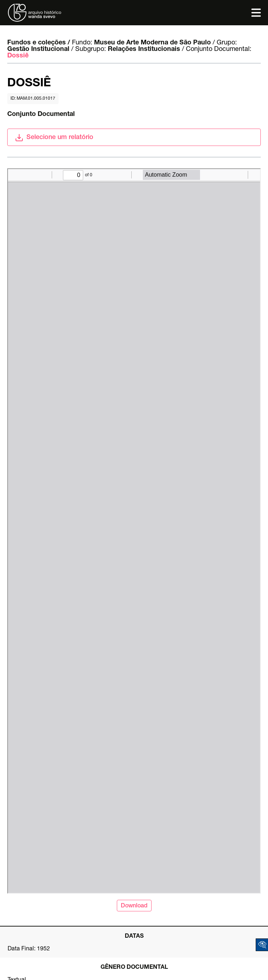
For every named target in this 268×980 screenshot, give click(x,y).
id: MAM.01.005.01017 (33, 99)
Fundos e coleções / (39, 43)
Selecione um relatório (54, 138)
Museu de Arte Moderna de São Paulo (152, 43)
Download (134, 906)
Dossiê (18, 56)
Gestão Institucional (38, 49)
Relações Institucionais (144, 49)
